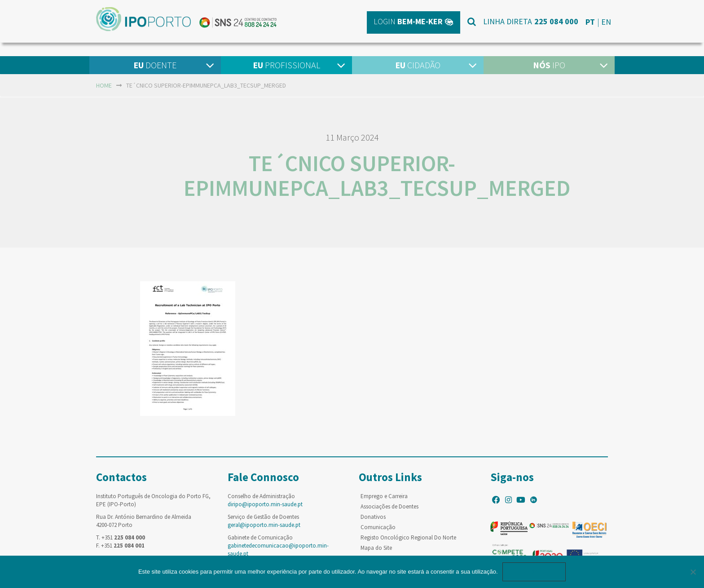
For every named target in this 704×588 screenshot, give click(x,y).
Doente (155, 65)
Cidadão (418, 65)
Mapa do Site (376, 548)
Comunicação (378, 527)
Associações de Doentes (389, 506)
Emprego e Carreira (384, 496)
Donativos (373, 517)
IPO (549, 65)
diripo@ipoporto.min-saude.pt (265, 504)
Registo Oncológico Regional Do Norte (408, 537)
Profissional (286, 65)
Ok (534, 572)
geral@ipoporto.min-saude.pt (264, 525)
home (104, 85)
